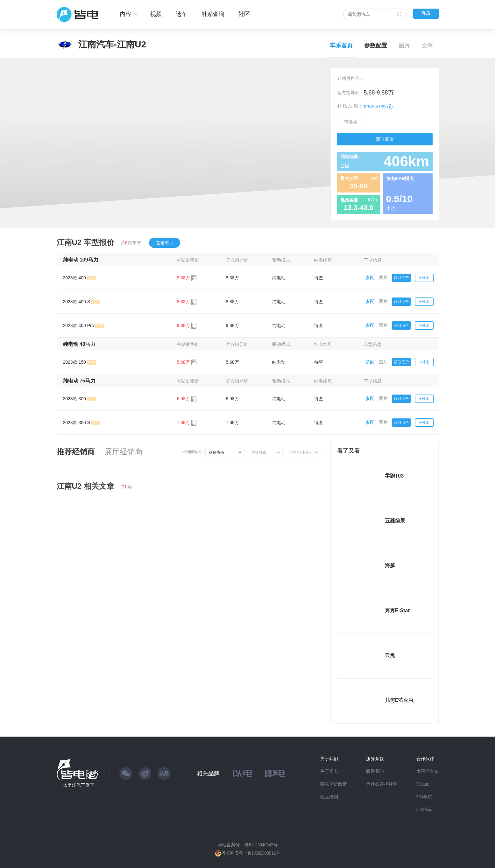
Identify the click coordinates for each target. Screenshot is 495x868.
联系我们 (375, 771)
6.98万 (232, 399)
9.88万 (232, 325)
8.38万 (232, 278)
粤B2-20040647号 (261, 845)
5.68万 (232, 362)
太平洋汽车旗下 (79, 785)
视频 (156, 14)
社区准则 (329, 797)
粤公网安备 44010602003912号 (251, 853)
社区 (244, 14)
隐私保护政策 (334, 784)
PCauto (423, 784)
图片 (404, 45)
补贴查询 (213, 14)
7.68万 (232, 423)
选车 (181, 14)
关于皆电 (329, 771)
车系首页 (341, 45)
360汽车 (424, 810)
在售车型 (165, 243)
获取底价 (385, 139)
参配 (370, 277)
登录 (426, 14)
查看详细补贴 (378, 107)
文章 (427, 45)
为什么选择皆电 (382, 784)
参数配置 (376, 45)
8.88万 (232, 302)
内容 (125, 14)
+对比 (424, 278)
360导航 (424, 797)
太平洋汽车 (428, 771)
